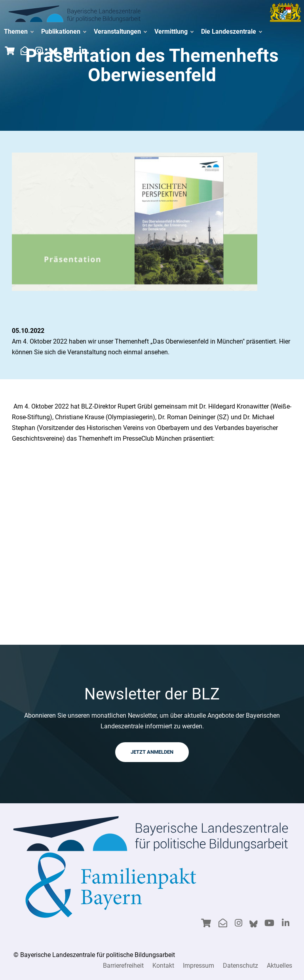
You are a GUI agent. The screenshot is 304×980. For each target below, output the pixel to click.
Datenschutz (240, 966)
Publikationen (64, 32)
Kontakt (163, 966)
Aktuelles (279, 966)
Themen (19, 32)
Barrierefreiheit (123, 966)
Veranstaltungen (120, 32)
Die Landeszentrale (231, 32)
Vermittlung (174, 32)
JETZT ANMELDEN (152, 752)
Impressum (199, 966)
